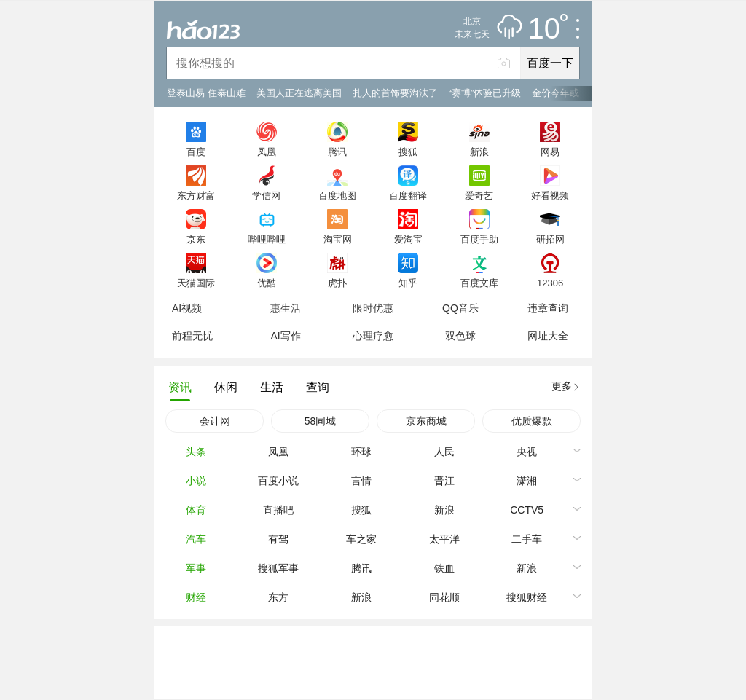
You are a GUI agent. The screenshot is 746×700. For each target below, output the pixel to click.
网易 (550, 152)
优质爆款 (532, 421)
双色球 (460, 336)
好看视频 (550, 195)
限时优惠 (373, 308)
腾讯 (337, 152)
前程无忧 (192, 336)
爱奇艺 (479, 195)
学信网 (266, 195)
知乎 (408, 283)
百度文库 (479, 283)
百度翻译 (408, 195)
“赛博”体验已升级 (485, 93)
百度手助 (479, 239)
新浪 (479, 152)
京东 (196, 239)
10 (548, 29)
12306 (550, 283)
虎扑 (337, 283)
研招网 (550, 239)
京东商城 (426, 421)
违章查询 (548, 308)
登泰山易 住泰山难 (206, 93)
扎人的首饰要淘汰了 (395, 93)
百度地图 (337, 195)
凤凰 (267, 152)
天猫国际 (196, 283)
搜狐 (408, 152)
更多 (562, 386)
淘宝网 (338, 239)
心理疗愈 (373, 336)
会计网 (215, 421)
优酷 (267, 283)
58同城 (321, 421)
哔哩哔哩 (267, 239)
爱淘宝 (408, 239)
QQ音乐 (460, 308)
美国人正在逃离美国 (299, 93)
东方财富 (196, 195)
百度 (196, 152)
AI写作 (285, 336)
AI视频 (187, 308)
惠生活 (286, 308)
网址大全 (548, 336)
